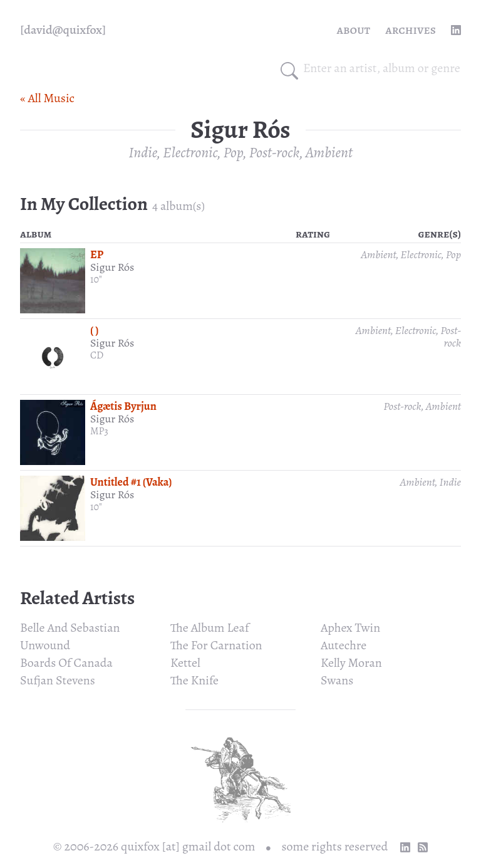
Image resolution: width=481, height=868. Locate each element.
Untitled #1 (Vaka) (131, 482)
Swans (337, 680)
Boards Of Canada (66, 663)
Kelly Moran (351, 663)
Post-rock (275, 152)
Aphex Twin (350, 628)
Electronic (190, 152)
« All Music (47, 98)
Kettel (185, 663)
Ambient (329, 152)
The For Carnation (216, 645)
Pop (234, 152)
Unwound (45, 645)
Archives (411, 30)
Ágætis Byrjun (123, 406)
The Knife (194, 680)
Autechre (344, 645)
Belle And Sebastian (70, 628)
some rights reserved (335, 846)
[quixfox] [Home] (63, 30)
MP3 (99, 431)
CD (97, 355)
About (354, 30)
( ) (95, 330)
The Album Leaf (209, 628)
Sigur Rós (112, 267)
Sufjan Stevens (58, 680)
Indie (142, 152)
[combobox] (382, 68)
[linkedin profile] (456, 30)
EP (97, 254)
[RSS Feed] (423, 847)
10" (96, 280)
